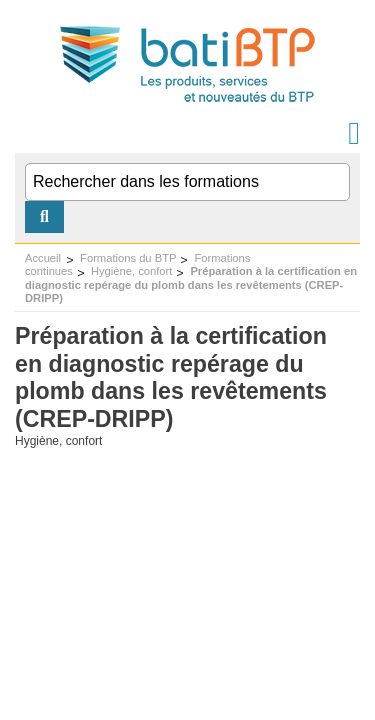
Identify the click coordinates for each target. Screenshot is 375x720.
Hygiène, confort (131, 271)
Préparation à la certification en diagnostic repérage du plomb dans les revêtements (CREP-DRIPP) (191, 284)
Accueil (43, 258)
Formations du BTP (128, 258)
